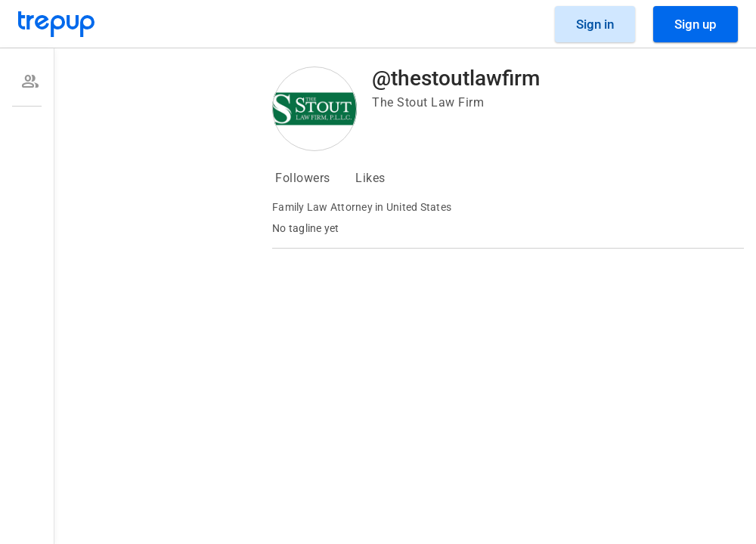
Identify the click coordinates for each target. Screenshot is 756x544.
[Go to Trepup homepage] (57, 24)
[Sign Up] (696, 24)
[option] (27, 82)
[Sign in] (595, 24)
